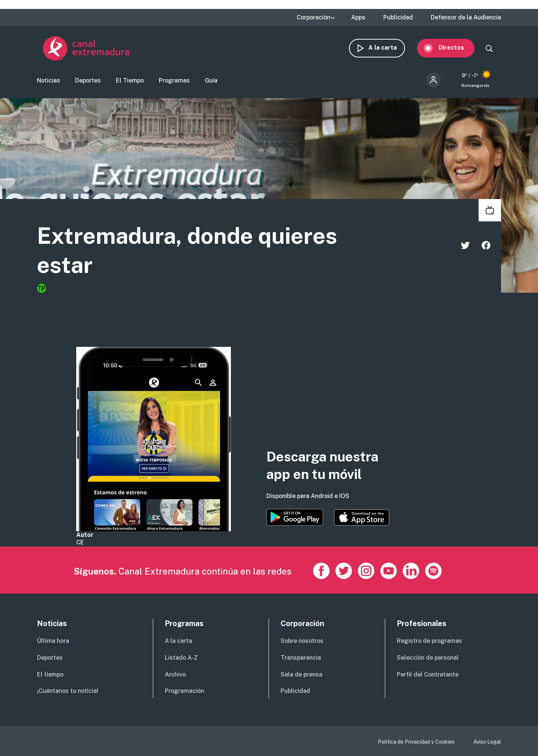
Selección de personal (428, 658)
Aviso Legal (487, 742)
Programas (174, 80)
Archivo (175, 674)
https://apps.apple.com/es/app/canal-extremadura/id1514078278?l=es (362, 517)
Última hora (53, 641)
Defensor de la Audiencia (466, 18)
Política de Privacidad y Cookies (416, 742)
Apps (358, 18)
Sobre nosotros (302, 641)
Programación (184, 691)
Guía (211, 80)
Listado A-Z (181, 658)
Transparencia (301, 658)
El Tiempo (130, 80)
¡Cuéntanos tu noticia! (68, 691)
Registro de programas (429, 641)
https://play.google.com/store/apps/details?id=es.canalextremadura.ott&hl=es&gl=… (295, 517)
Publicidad (398, 18)
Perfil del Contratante (428, 674)
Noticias (49, 80)
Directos (457, 48)
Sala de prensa (302, 674)
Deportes (88, 80)
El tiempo (50, 674)
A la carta (389, 48)
